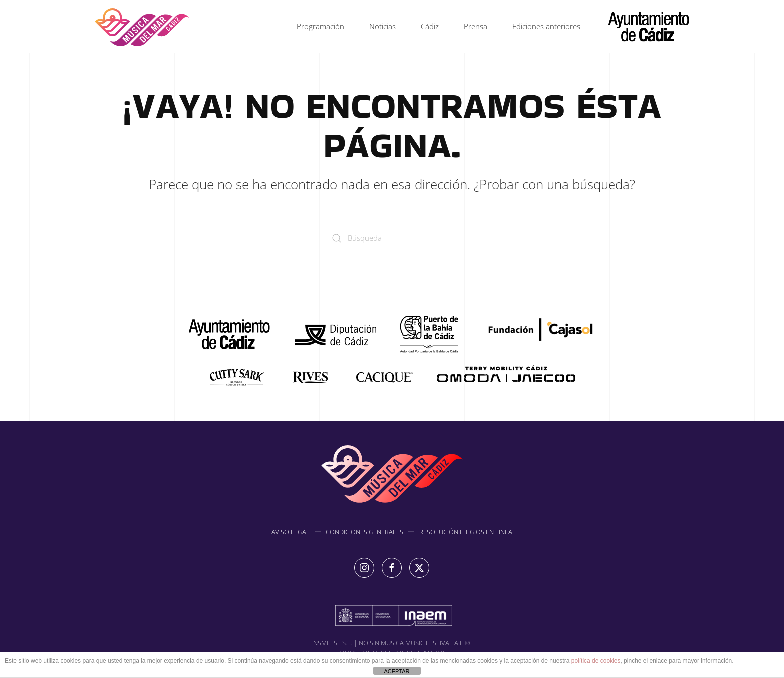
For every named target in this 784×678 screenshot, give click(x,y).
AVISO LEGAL (291, 533)
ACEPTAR (397, 671)
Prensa (476, 26)
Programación (321, 26)
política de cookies (596, 661)
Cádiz (430, 26)
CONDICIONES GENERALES (365, 533)
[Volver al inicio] (142, 27)
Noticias (383, 26)
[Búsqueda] (392, 238)
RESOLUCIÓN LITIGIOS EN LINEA (466, 533)
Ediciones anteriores (546, 26)
